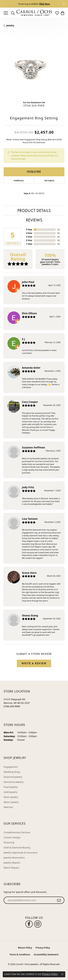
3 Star (29, 237)
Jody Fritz (28, 487)
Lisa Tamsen (30, 519)
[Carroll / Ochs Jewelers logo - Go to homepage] (34, 13)
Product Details (34, 210)
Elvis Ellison (29, 313)
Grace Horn (29, 573)
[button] (13, 13)
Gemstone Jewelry (14, 782)
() (58, 230)
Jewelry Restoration (14, 858)
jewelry (10, 25)
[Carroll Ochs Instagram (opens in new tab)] (38, 924)
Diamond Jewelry (13, 777)
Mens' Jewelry (11, 802)
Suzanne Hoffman (33, 447)
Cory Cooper (30, 402)
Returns (50, 181)
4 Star (29, 233)
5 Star (29, 230)
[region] (34, 68)
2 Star (29, 240)
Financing (9, 842)
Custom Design (12, 837)
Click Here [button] (45, 4)
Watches (8, 807)
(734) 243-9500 (34, 106)
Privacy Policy (43, 948)
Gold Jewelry (10, 792)
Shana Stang (30, 615)
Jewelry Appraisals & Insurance (20, 853)
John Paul (28, 282)
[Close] (64, 4)
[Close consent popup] (62, 974)
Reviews (34, 220)
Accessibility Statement (46, 955)
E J (23, 339)
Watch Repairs (12, 868)
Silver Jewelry (11, 797)
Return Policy (25, 948)
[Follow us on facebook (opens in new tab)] (29, 924)
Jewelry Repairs (12, 863)
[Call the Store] (12, 706)
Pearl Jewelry (11, 787)
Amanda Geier (31, 368)
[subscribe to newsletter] (59, 900)
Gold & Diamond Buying (17, 847)
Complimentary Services (17, 832)
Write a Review (34, 663)
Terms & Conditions (20, 955)
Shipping (19, 181)
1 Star (29, 244)
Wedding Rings (12, 772)
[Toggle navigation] (6, 13)
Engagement (11, 767)
